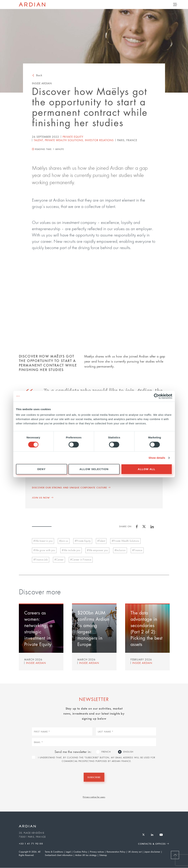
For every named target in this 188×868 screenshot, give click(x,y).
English (128, 752)
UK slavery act (135, 852)
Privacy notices (97, 852)
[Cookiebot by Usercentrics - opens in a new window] (156, 396)
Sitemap (103, 855)
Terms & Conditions (54, 852)
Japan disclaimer (152, 852)
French (106, 752)
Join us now (41, 497)
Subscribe (94, 777)
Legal (68, 852)
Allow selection (94, 469)
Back (39, 75)
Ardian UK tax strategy (86, 855)
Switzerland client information (59, 855)
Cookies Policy (80, 852)
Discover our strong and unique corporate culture (69, 487)
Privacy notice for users (94, 797)
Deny (41, 469)
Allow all (147, 469)
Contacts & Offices (152, 844)
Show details (157, 458)
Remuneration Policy (116, 852)
